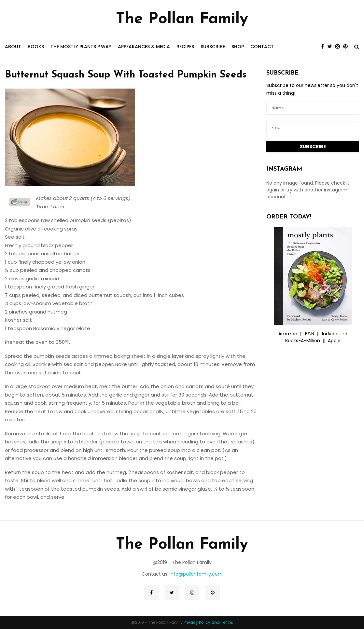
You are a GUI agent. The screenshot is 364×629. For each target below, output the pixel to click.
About (13, 47)
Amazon (288, 334)
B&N (310, 334)
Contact (262, 47)
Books (36, 47)
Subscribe (213, 47)
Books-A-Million (303, 341)
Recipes (185, 47)
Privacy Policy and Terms (208, 622)
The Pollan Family (182, 19)
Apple (334, 341)
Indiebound (335, 334)
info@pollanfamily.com (196, 574)
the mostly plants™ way (81, 47)
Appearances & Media (144, 47)
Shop (238, 47)
